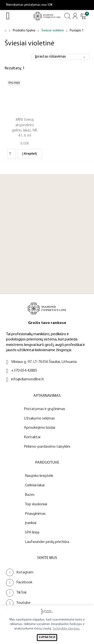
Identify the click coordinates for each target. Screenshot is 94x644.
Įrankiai (31, 523)
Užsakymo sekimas (39, 419)
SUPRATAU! (47, 637)
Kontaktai (32, 437)
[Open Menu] (8, 16)
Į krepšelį (30, 154)
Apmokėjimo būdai (39, 428)
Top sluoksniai (36, 504)
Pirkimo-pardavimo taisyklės (47, 447)
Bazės (30, 495)
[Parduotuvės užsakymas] (61, 57)
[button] (83, 16)
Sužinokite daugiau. (66, 629)
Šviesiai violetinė (53, 31)
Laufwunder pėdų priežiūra (47, 542)
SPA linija (32, 533)
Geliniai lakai (35, 485)
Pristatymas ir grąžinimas (44, 409)
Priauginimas (35, 514)
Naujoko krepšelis (39, 476)
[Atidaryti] (83, 16)
